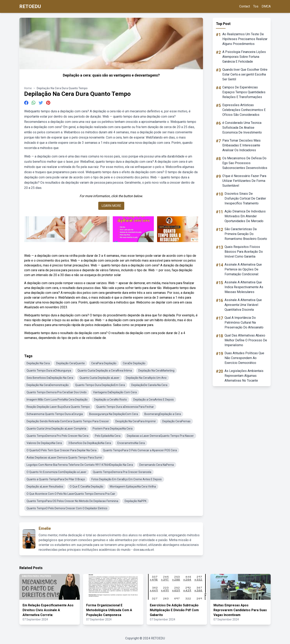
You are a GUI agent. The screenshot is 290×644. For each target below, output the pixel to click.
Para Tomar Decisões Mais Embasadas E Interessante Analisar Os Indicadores (241, 145)
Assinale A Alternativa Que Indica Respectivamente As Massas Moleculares (244, 287)
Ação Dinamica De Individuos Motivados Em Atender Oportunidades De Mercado (245, 216)
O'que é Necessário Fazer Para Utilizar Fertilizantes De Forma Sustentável (244, 181)
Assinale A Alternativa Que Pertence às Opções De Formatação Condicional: (243, 269)
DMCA (266, 6)
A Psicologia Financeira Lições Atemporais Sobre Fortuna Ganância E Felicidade (244, 57)
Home (28, 88)
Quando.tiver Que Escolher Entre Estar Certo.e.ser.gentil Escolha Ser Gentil (245, 74)
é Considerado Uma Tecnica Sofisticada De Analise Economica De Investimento (242, 128)
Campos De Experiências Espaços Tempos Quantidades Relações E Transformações (244, 92)
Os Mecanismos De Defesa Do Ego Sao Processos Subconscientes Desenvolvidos (245, 163)
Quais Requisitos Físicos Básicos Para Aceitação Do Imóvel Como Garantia (244, 252)
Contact (245, 6)
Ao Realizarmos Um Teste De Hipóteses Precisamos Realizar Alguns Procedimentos (245, 39)
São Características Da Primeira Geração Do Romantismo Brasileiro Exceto (246, 234)
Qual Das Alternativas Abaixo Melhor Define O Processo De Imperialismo (246, 340)
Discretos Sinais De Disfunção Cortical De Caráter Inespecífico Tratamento (245, 198)
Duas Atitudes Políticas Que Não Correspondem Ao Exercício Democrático (244, 358)
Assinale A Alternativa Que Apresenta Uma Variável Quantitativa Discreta (243, 305)
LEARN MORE (111, 206)
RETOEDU (30, 6)
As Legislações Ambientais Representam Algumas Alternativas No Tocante (244, 376)
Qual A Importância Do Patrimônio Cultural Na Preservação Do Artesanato (244, 323)
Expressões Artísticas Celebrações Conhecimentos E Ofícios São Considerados (244, 110)
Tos (256, 6)
